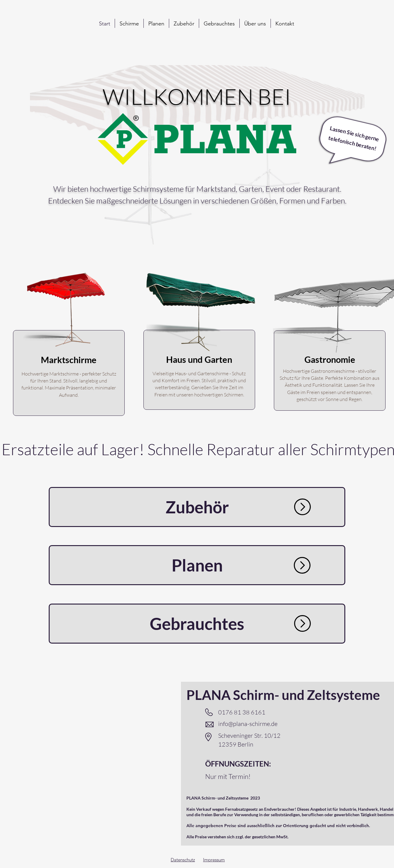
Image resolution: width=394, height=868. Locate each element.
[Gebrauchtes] (197, 624)
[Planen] (197, 565)
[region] (69, 350)
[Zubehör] (197, 507)
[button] (129, 23)
